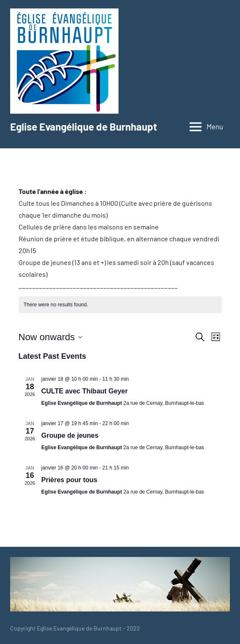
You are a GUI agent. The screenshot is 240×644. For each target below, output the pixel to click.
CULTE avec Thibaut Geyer (85, 391)
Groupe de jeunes (70, 435)
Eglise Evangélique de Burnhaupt (84, 127)
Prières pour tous (69, 480)
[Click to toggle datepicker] (50, 337)
